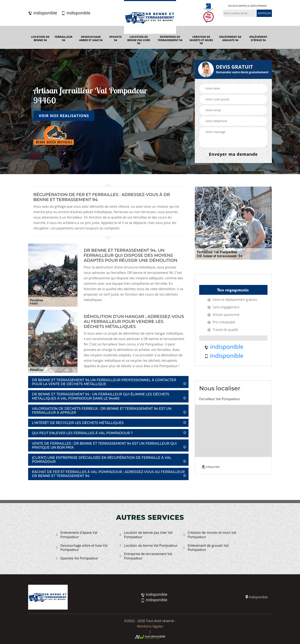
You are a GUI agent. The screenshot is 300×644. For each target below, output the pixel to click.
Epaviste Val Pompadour (77, 558)
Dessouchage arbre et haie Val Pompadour (82, 548)
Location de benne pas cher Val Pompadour (146, 535)
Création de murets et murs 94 (201, 40)
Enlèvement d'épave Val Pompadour (77, 535)
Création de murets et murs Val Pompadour (210, 535)
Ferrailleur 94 (63, 39)
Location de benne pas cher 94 (139, 40)
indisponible (43, 13)
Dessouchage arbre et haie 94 (91, 39)
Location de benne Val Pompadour (149, 546)
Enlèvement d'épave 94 (258, 39)
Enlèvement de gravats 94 (230, 39)
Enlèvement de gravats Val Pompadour (206, 548)
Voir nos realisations (64, 116)
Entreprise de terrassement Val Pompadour (146, 556)
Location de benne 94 (40, 39)
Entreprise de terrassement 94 (170, 39)
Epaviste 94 (116, 39)
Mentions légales (150, 626)
